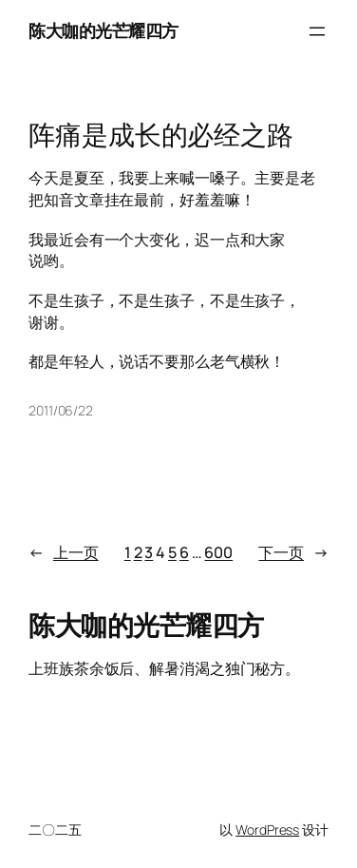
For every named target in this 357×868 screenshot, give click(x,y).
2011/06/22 (61, 410)
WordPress (267, 829)
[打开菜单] (317, 31)
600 (218, 552)
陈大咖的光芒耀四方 (103, 30)
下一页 (293, 553)
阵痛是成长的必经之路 (161, 135)
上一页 (64, 553)
